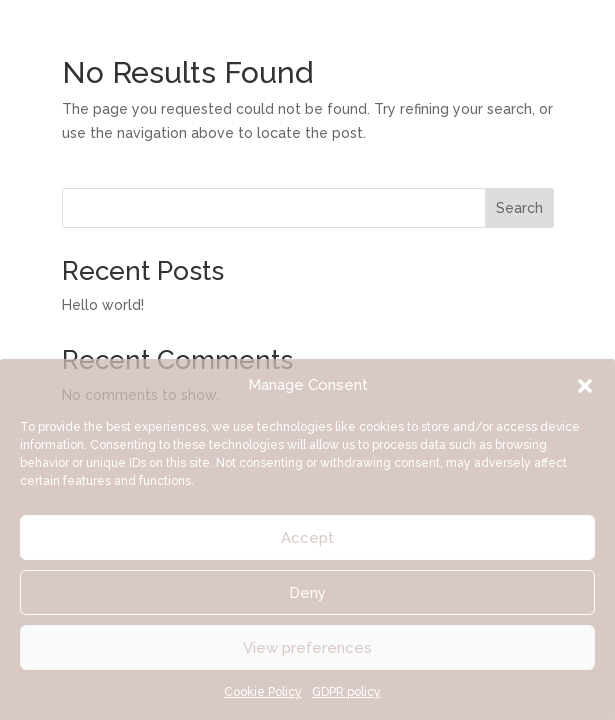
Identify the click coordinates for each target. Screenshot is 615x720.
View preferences (307, 648)
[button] (585, 386)
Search (519, 208)
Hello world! (103, 305)
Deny (307, 593)
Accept (307, 538)
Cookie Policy (263, 692)
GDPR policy (346, 692)
